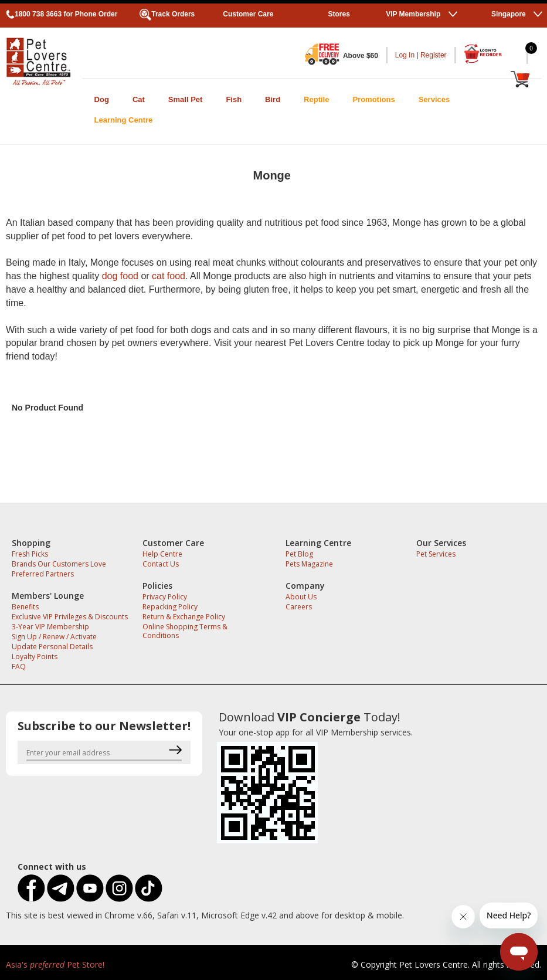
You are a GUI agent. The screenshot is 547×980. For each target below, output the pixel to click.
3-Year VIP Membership (50, 627)
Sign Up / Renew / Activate (54, 637)
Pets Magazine (309, 564)
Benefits (25, 607)
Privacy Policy (165, 597)
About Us (301, 597)
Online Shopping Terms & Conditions (185, 631)
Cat (139, 99)
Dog (102, 99)
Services (434, 99)
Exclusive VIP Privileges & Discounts (70, 617)
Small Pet (186, 99)
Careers (299, 607)
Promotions (373, 99)
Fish (234, 99)
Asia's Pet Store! (55, 964)
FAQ (19, 667)
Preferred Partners (43, 574)
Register (434, 55)
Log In (405, 55)
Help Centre (162, 554)
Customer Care (248, 14)
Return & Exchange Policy (184, 617)
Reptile (316, 99)
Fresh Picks (30, 554)
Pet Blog (299, 554)
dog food (120, 276)
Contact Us (161, 564)
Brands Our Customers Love (59, 564)
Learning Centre (124, 120)
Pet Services (436, 554)
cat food (169, 276)
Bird (273, 99)
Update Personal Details (52, 647)
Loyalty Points (35, 657)
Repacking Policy (170, 607)
